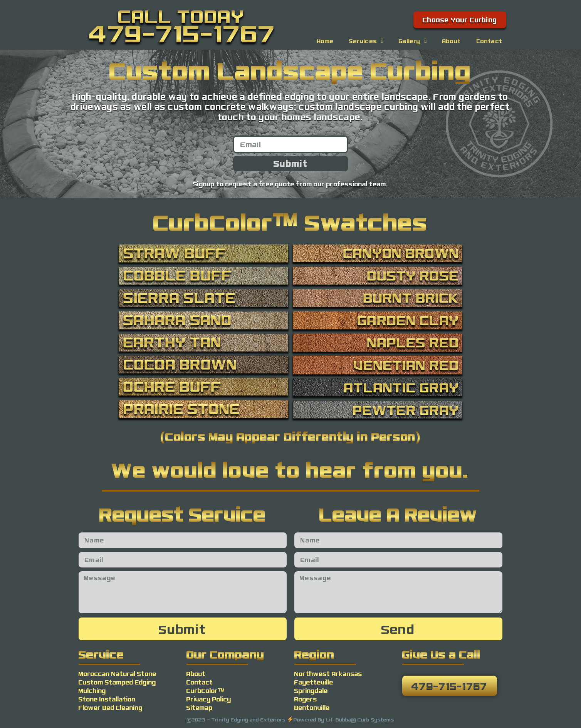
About (452, 41)
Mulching (92, 690)
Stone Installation (107, 699)
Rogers (306, 699)
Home (326, 41)
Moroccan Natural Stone (118, 674)
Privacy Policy (209, 699)
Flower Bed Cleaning (111, 707)
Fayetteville (314, 682)
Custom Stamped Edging (117, 682)
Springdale (311, 690)
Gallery (413, 41)
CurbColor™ (206, 690)
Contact (489, 41)
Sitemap (200, 707)
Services (366, 41)
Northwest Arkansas (328, 674)
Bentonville (312, 707)
